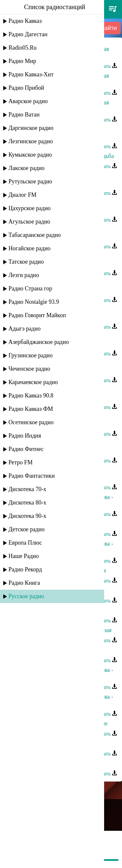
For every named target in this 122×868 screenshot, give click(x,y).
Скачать (105, 66)
